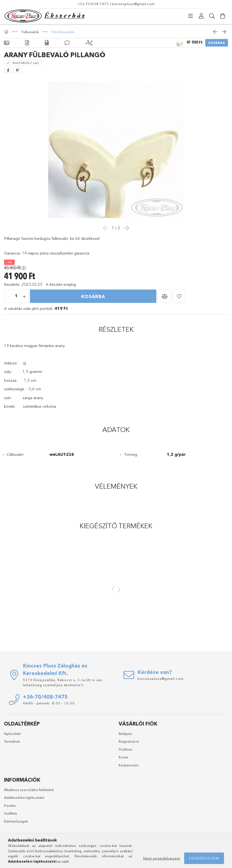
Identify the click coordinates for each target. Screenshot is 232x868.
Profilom (125, 749)
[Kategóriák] (191, 16)
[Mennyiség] (16, 296)
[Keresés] (212, 16)
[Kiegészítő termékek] (89, 43)
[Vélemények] (67, 43)
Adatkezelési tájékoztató (24, 797)
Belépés (125, 734)
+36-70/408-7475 (93, 4)
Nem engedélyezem (162, 858)
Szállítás (11, 813)
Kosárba (217, 43)
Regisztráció (129, 741)
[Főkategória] (7, 32)
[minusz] (8, 296)
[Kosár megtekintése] (223, 16)
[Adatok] (47, 43)
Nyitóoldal (12, 734)
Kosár (123, 757)
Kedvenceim (129, 765)
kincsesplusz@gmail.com (133, 4)
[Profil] (201, 16)
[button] (164, 296)
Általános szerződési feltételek (29, 790)
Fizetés (10, 805)
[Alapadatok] (7, 43)
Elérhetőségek (16, 821)
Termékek (12, 741)
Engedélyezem (204, 858)
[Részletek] (27, 43)
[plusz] (24, 296)
